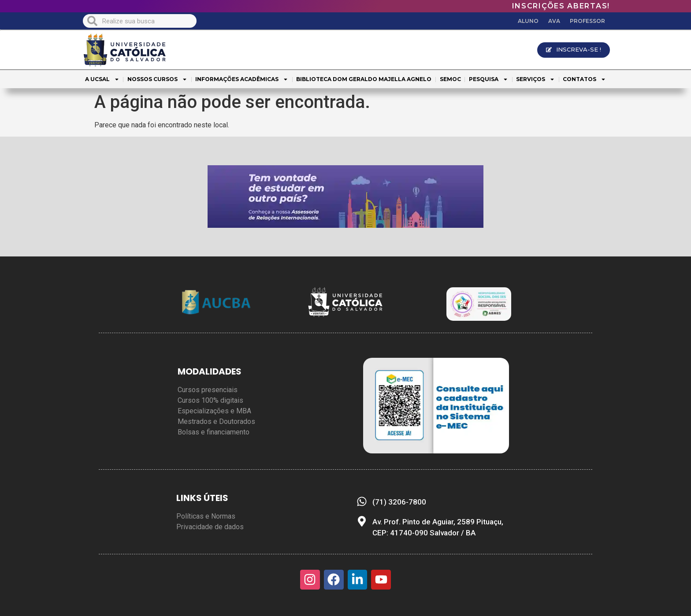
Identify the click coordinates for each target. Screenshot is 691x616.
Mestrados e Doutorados (216, 421)
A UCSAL (102, 79)
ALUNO (528, 21)
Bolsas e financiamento (214, 432)
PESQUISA (489, 79)
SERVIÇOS (535, 79)
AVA (554, 21)
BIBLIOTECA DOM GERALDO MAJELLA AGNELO (364, 79)
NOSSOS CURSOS (157, 79)
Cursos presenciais (208, 390)
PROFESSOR (587, 21)
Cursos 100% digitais (210, 400)
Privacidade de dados (210, 527)
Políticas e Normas (206, 516)
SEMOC (450, 79)
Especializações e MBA (214, 411)
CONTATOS (584, 79)
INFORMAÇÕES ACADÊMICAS (242, 79)
